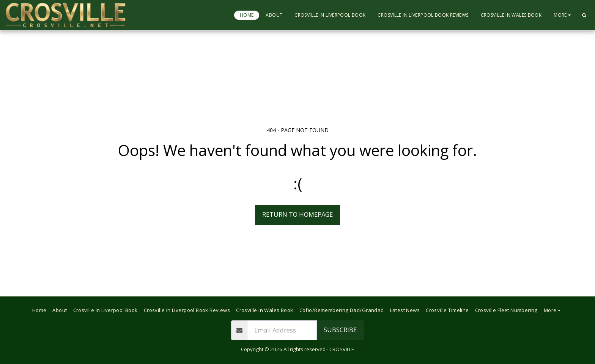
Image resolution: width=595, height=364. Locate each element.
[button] (584, 15)
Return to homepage (297, 214)
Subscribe (340, 330)
